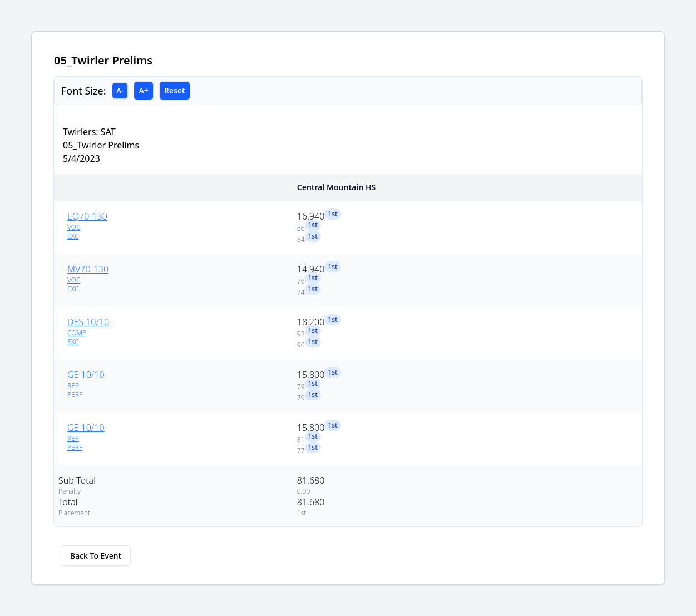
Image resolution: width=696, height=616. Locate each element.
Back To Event (96, 556)
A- (120, 90)
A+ (143, 90)
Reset (175, 90)
